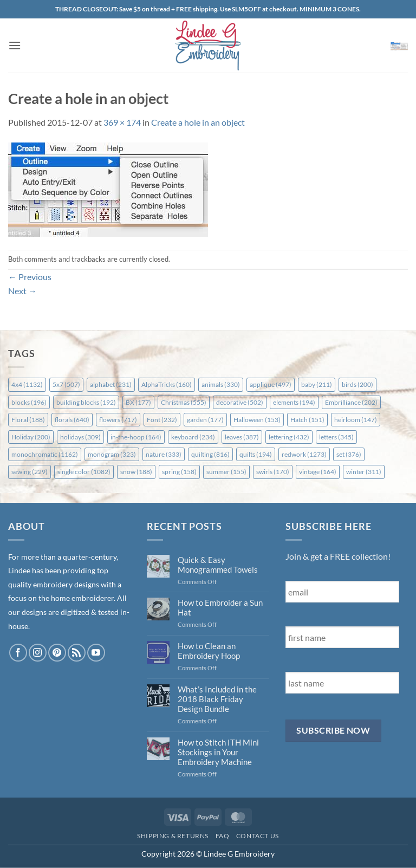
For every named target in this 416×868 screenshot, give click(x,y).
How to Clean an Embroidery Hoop (209, 651)
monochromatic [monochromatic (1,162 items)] (45, 454)
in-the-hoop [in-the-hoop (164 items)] (136, 437)
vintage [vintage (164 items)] (318, 472)
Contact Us (258, 836)
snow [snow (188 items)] (136, 472)
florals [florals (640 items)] (72, 420)
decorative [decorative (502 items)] (240, 402)
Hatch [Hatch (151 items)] (307, 420)
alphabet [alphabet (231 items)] (111, 384)
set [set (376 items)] (349, 454)
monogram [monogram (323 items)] (112, 454)
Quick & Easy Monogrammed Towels (218, 565)
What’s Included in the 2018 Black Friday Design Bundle (217, 699)
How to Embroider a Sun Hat (220, 607)
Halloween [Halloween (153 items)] (257, 420)
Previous (30, 277)
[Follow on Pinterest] (57, 653)
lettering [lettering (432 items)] (289, 437)
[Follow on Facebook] (18, 653)
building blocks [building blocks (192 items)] (86, 402)
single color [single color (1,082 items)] (84, 472)
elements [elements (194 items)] (294, 402)
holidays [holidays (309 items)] (80, 437)
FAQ (223, 836)
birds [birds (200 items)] (357, 384)
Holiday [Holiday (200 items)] (31, 437)
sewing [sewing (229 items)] (30, 472)
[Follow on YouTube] (96, 653)
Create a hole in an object (198, 122)
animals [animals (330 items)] (221, 384)
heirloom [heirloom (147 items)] (356, 420)
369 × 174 (122, 122)
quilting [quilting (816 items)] (210, 454)
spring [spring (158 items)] (179, 472)
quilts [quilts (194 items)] (256, 454)
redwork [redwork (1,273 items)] (304, 454)
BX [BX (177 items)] (138, 402)
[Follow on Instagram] (38, 653)
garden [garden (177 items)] (205, 420)
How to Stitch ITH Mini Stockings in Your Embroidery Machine (218, 752)
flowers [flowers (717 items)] (118, 420)
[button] (15, 45)
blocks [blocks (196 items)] (29, 402)
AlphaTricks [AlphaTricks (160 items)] (167, 384)
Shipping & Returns (173, 836)
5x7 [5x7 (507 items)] (66, 384)
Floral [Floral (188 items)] (28, 420)
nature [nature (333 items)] (164, 454)
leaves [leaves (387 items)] (242, 437)
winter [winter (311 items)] (364, 472)
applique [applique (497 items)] (271, 384)
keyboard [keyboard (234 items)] (193, 437)
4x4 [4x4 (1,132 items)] (27, 384)
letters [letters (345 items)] (336, 437)
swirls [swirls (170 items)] (273, 472)
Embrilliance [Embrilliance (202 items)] (351, 402)
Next (22, 291)
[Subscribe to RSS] (77, 653)
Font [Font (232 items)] (162, 420)
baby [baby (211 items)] (317, 384)
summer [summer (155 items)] (226, 472)
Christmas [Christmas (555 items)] (184, 402)
